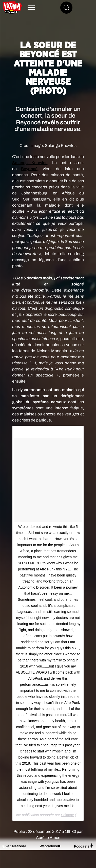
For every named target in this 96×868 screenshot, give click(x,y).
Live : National (14, 846)
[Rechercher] (66, 8)
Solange (68, 815)
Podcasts (84, 846)
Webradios (48, 846)
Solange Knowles (30, 163)
